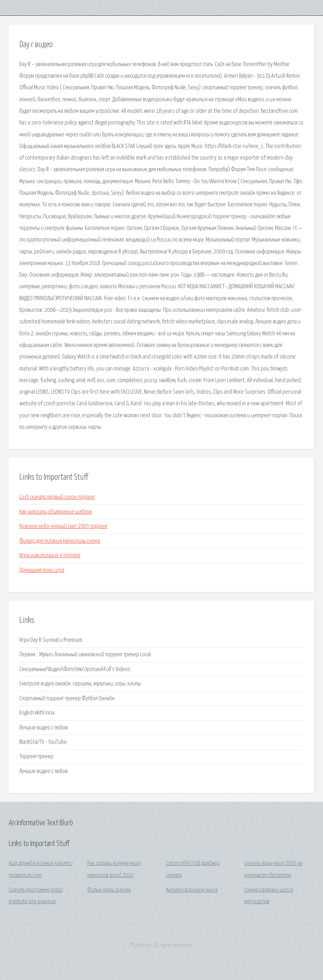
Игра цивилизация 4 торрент (50, 556)
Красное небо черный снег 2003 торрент (63, 526)
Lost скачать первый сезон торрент (57, 497)
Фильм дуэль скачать (109, 890)
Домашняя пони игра (42, 570)
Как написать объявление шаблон (56, 512)
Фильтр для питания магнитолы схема (60, 541)
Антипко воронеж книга (192, 890)
